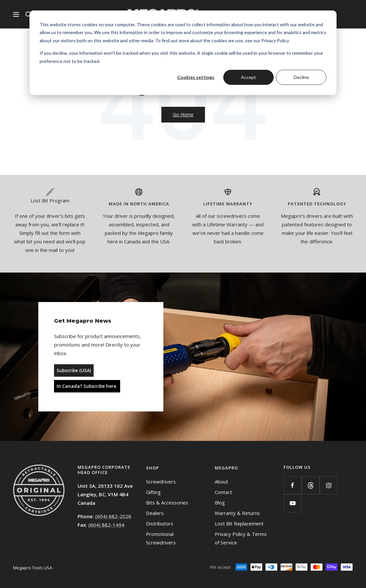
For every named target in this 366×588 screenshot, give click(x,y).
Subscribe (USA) (74, 370)
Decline (301, 77)
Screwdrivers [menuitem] (161, 482)
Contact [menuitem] (223, 492)
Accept (248, 77)
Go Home (183, 114)
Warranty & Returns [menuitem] (237, 513)
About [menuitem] (221, 482)
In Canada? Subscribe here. (87, 386)
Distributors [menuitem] (160, 523)
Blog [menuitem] (220, 503)
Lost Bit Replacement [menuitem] (239, 523)
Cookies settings (196, 77)
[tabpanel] (50, 224)
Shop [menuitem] (153, 468)
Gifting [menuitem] (153, 492)
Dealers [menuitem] (155, 513)
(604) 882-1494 (106, 525)
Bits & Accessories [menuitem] (167, 503)
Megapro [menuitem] (226, 468)
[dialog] (183, 53)
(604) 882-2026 (113, 516)
